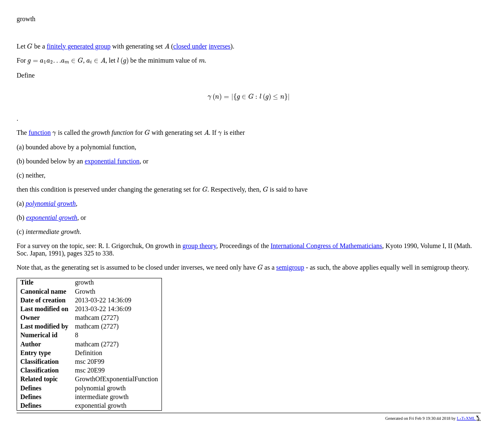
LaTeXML (469, 418)
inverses (220, 46)
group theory (199, 246)
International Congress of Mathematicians (327, 246)
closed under (190, 46)
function (40, 133)
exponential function (112, 161)
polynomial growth (51, 203)
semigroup (290, 267)
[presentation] (30, 46)
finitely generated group (79, 46)
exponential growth (52, 218)
